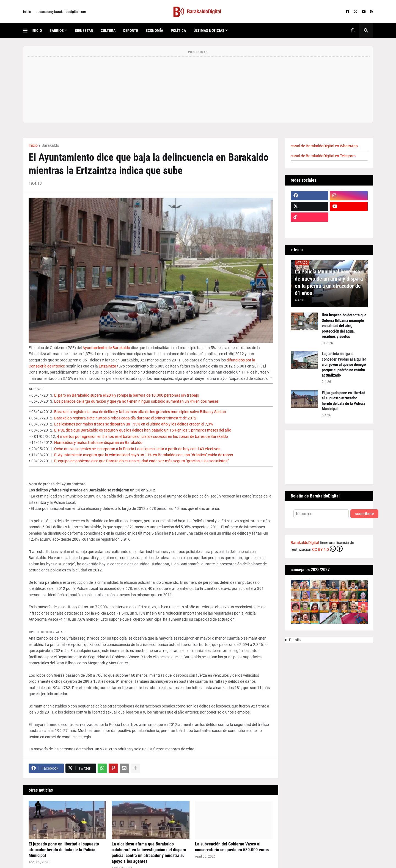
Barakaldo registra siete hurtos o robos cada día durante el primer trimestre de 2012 (125, 418)
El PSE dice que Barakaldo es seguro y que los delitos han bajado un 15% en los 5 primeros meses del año (143, 430)
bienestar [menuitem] (84, 31)
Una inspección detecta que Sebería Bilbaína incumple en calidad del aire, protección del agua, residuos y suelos (344, 326)
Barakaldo (50, 145)
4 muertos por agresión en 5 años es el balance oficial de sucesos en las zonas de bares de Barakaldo (142, 436)
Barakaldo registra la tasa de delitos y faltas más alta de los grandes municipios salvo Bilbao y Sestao (140, 412)
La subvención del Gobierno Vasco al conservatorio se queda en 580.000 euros (232, 847)
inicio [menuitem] (37, 31)
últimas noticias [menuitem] (209, 31)
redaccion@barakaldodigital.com (61, 12)
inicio (27, 12)
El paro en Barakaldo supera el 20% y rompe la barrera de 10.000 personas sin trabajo (127, 395)
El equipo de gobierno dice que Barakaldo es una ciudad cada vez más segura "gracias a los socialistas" (141, 461)
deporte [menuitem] (131, 31)
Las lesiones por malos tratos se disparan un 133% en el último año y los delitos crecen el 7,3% (134, 424)
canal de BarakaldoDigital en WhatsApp (324, 146)
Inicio (33, 145)
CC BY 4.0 (327, 549)
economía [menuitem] (154, 31)
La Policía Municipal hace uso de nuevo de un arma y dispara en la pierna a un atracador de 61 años (329, 282)
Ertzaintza (108, 366)
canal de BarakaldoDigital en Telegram (323, 156)
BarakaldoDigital (305, 543)
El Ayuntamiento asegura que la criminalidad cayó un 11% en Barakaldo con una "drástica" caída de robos (144, 455)
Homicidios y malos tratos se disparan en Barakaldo (98, 443)
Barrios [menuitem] (57, 31)
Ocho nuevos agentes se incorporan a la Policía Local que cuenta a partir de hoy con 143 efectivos (137, 449)
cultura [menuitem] (108, 31)
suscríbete (364, 514)
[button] (27, 31)
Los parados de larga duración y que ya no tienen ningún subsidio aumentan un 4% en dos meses (136, 401)
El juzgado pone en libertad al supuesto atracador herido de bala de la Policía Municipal (64, 850)
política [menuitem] (178, 31)
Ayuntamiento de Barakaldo (106, 348)
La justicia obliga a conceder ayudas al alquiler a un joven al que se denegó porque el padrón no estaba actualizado (344, 364)
